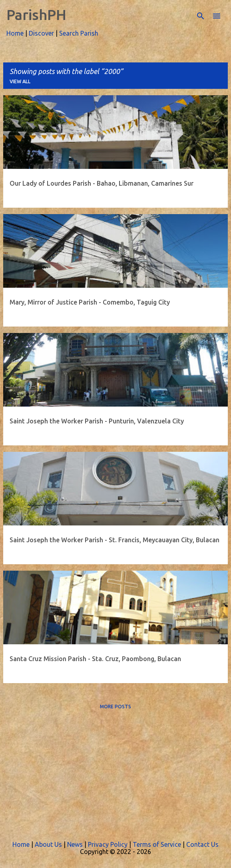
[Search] (201, 16)
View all (20, 81)
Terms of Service (157, 844)
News (75, 844)
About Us (48, 844)
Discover (41, 33)
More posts (115, 707)
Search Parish (79, 33)
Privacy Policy (108, 844)
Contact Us (202, 844)
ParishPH (36, 15)
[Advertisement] (115, 772)
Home (15, 33)
